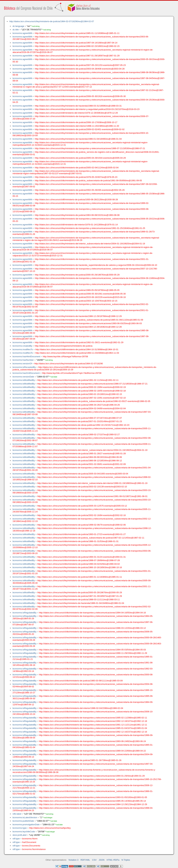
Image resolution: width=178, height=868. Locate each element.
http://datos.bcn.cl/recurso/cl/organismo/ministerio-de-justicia (64, 346)
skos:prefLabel (19, 835)
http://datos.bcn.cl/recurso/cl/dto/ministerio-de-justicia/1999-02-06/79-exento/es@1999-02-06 (82, 525)
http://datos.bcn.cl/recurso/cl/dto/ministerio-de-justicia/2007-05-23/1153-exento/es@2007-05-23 (80, 65)
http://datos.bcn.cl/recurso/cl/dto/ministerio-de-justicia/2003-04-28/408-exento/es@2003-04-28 (80, 69)
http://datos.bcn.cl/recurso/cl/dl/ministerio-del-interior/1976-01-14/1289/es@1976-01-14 (76, 225)
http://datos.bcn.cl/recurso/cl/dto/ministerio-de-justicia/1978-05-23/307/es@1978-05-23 (76, 177)
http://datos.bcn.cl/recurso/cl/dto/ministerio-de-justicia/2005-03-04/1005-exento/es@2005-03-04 (83, 474)
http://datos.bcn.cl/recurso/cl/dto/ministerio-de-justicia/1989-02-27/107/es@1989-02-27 (78, 434)
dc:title (16, 30)
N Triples (126, 860)
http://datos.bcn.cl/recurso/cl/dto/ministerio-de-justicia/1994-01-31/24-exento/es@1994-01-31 (82, 557)
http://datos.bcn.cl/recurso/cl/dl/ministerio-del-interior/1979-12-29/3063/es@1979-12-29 (76, 113)
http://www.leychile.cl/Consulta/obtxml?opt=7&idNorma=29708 (72, 373)
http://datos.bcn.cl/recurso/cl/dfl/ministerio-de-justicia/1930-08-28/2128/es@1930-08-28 (76, 200)
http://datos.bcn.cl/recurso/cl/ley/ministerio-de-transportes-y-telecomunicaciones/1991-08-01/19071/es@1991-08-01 (92, 496)
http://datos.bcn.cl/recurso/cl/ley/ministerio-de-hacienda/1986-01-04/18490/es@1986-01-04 (78, 139)
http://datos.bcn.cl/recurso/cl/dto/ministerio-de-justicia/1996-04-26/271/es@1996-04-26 (78, 405)
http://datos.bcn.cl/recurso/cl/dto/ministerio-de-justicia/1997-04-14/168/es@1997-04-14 (76, 43)
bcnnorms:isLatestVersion (25, 817)
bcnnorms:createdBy (22, 346)
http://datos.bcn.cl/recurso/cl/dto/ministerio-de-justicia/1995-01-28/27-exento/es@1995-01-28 (82, 454)
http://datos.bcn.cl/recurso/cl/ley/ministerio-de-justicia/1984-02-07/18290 (69, 364)
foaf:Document (29, 842)
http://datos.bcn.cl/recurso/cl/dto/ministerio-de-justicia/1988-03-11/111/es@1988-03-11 (78, 600)
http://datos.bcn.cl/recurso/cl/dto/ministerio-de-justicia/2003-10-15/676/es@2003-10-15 (76, 301)
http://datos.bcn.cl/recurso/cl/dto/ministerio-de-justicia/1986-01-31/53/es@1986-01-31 (78, 541)
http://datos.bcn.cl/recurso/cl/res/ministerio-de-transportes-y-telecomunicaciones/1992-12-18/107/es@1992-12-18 (93, 721)
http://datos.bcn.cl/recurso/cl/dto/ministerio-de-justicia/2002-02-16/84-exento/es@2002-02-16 (82, 515)
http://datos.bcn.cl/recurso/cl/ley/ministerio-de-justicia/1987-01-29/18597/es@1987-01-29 (77, 56)
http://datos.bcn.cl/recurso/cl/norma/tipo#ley (50, 828)
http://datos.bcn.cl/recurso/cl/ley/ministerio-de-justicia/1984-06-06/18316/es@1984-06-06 (80, 457)
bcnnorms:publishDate (23, 821)
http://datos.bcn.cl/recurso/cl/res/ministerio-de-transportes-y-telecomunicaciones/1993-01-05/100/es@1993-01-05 (93, 797)
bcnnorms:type (20, 828)
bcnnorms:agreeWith (22, 33)
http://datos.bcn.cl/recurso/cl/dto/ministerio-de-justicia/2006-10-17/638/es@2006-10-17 (76, 122)
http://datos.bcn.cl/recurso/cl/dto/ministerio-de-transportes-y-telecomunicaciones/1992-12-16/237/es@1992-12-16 (93, 732)
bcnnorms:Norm (30, 839)
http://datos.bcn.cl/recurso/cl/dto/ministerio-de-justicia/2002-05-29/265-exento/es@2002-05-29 (80, 190)
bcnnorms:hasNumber (23, 360)
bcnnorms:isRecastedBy (24, 367)
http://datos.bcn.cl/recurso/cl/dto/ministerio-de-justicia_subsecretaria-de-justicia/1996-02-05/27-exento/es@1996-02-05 (94, 401)
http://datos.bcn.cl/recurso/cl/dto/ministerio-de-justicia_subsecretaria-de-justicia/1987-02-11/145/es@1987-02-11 (91, 538)
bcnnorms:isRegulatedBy (24, 613)
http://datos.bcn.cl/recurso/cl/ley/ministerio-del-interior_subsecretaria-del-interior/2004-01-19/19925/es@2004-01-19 (90, 244)
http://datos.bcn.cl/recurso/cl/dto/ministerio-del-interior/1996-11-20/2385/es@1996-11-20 (77, 126)
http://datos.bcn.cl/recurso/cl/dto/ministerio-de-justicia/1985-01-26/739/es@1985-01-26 (80, 760)
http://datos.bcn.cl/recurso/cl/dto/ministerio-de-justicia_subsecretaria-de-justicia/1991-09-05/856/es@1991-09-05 (88, 180)
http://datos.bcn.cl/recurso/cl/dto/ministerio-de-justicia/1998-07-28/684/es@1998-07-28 (78, 560)
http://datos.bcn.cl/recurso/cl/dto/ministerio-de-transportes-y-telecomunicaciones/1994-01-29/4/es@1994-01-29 (92, 776)
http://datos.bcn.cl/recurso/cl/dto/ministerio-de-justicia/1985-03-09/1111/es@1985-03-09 (81, 681)
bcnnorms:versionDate (23, 377)
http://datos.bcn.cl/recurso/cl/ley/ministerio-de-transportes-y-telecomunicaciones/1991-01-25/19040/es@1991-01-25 (90, 228)
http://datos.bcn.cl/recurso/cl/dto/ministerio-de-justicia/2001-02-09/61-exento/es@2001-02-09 (82, 464)
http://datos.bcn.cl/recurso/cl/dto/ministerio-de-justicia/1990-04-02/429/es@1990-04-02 (78, 564)
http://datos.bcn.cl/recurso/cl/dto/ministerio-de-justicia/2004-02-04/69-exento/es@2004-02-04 (82, 408)
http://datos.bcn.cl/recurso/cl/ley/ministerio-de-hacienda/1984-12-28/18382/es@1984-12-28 (78, 327)
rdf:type (16, 839)
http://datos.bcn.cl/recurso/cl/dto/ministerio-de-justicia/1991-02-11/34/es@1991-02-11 (78, 380)
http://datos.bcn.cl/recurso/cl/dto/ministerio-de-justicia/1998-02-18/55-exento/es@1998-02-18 (82, 391)
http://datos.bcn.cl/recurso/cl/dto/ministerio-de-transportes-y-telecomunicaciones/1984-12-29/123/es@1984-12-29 (93, 804)
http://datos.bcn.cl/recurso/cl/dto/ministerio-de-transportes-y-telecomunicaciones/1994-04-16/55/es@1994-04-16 (92, 613)
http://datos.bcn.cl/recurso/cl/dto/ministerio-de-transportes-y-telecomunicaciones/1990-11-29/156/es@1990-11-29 (93, 653)
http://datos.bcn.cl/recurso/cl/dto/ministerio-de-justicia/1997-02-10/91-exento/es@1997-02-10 (82, 398)
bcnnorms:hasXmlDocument (26, 373)
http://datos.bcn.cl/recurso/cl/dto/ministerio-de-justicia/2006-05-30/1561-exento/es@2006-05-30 (80, 294)
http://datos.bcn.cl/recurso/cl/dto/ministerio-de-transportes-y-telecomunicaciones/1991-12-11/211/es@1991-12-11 (93, 725)
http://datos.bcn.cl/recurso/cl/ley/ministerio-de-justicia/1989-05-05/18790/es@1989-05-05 (77, 290)
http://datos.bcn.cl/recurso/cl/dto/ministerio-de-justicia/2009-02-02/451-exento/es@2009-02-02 (80, 129)
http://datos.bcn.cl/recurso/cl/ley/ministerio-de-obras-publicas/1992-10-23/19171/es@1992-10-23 (83, 425)
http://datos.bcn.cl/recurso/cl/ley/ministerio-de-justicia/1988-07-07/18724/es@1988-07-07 (80, 418)
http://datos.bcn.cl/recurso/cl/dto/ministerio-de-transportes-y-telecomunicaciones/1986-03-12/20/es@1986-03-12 (92, 628)
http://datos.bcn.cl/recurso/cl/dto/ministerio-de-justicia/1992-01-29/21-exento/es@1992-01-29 (79, 342)
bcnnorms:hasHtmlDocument (26, 356)
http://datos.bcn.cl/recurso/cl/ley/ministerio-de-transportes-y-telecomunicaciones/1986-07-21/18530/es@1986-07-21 (90, 148)
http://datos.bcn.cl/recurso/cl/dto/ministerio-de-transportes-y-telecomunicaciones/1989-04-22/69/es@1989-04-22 (92, 751)
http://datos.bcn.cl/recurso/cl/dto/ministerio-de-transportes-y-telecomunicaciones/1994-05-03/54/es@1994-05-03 (92, 650)
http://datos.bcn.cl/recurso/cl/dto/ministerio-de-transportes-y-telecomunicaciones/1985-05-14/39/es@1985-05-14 (92, 801)
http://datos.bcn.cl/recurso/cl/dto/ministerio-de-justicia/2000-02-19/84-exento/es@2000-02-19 (82, 387)
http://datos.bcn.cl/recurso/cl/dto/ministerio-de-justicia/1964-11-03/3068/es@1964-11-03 (77, 353)
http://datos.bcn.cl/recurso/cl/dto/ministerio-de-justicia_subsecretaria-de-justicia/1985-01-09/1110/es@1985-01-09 (89, 320)
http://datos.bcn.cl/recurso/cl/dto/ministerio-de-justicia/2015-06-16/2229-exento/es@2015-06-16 (80, 297)
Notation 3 (74, 860)
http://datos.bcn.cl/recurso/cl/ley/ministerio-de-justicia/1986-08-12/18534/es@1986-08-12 (80, 461)
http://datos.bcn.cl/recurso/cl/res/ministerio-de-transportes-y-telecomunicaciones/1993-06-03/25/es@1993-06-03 (88, 323)
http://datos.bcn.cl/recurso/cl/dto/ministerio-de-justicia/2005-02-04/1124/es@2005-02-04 (77, 168)
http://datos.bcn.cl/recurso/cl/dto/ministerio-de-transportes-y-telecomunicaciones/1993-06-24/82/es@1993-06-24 (92, 741)
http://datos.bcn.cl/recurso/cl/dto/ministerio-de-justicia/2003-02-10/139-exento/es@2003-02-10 (82, 487)
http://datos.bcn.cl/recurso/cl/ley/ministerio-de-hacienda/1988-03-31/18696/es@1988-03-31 (78, 106)
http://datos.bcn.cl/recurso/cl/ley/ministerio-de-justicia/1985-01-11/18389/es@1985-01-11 (77, 33)
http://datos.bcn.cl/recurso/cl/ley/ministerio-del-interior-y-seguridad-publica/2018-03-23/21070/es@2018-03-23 (87, 109)
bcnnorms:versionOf (22, 364)
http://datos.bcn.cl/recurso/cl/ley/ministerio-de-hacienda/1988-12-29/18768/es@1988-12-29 (78, 316)
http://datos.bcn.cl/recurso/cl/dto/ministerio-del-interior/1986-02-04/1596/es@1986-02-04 (81, 708)
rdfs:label (17, 814)
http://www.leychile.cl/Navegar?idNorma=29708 (65, 356)
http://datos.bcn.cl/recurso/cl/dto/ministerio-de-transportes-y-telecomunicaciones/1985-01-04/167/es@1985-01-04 (93, 728)
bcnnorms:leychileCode (24, 832)
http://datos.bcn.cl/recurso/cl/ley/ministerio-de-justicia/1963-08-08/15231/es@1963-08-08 (77, 215)
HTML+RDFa (113, 860)
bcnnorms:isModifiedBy (24, 380)
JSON (102, 860)
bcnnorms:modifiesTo (23, 349)
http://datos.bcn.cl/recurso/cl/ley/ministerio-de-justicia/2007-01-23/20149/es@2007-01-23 (80, 421)
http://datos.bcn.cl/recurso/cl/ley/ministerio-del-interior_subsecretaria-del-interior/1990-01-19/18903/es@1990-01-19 (92, 483)
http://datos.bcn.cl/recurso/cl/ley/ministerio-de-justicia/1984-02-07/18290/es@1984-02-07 (52, 21)
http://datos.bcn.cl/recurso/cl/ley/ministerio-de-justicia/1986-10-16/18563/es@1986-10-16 (80, 567)
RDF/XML (85, 860)
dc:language (18, 26)
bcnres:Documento (31, 846)
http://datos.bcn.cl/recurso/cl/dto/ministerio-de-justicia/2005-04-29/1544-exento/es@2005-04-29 (80, 158)
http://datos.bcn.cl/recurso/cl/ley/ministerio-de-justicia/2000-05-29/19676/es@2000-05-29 (77, 275)
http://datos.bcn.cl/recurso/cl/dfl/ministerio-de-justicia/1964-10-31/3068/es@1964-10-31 (77, 349)
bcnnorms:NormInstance (34, 849)
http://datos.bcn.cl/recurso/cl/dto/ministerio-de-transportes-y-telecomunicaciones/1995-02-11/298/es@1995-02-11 (93, 718)
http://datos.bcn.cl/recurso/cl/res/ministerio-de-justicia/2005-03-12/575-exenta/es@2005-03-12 (82, 506)
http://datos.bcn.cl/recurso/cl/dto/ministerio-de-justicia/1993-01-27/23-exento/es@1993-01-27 (82, 534)
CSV (94, 860)
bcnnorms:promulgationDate (26, 824)
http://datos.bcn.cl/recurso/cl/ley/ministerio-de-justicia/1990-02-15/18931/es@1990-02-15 (77, 46)
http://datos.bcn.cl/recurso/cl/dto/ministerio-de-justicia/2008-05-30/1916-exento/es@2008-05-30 (80, 96)
